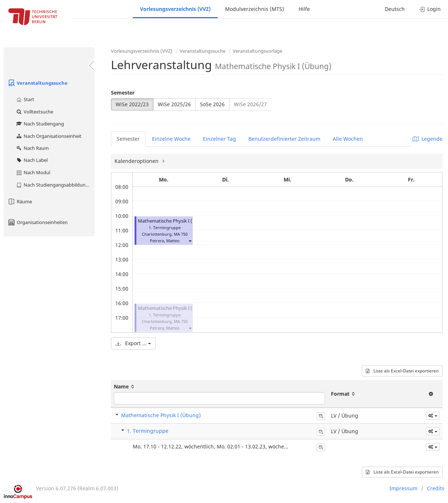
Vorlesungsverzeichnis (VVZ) (175, 9)
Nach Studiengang (40, 124)
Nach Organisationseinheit (49, 136)
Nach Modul (33, 172)
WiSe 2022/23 (132, 104)
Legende (428, 139)
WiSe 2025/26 (174, 104)
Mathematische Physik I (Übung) (174, 221)
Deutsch (395, 9)
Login (430, 9)
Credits (436, 488)
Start (25, 99)
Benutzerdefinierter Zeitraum (284, 139)
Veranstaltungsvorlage (257, 51)
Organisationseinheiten (37, 222)
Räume (20, 201)
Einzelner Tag (219, 139)
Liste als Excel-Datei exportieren (402, 371)
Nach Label (32, 160)
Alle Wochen (348, 139)
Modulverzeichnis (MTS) (255, 9)
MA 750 (181, 234)
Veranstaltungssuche (37, 83)
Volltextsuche (34, 112)
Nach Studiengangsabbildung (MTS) (55, 185)
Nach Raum (32, 148)
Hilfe (304, 9)
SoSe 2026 (212, 104)
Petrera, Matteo (165, 241)
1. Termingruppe (148, 431)
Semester (123, 93)
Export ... (133, 343)
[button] (190, 241)
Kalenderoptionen (137, 161)
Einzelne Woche (171, 139)
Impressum (403, 488)
